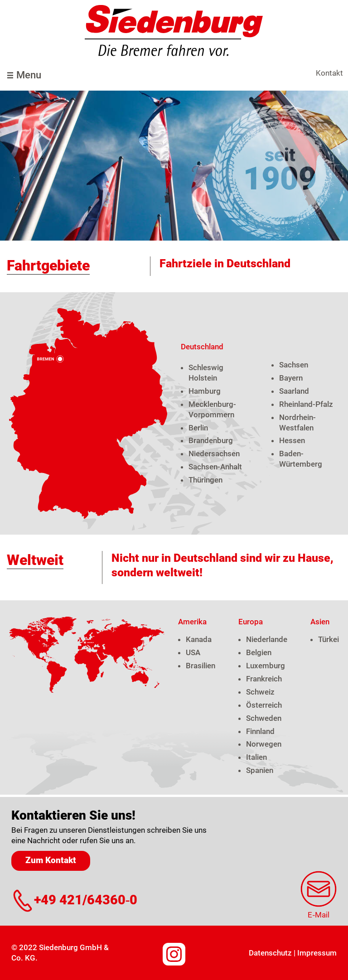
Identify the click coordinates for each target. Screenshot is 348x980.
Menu (29, 75)
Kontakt (329, 73)
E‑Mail (319, 915)
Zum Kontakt (51, 860)
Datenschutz (270, 953)
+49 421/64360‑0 (86, 900)
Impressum (317, 953)
